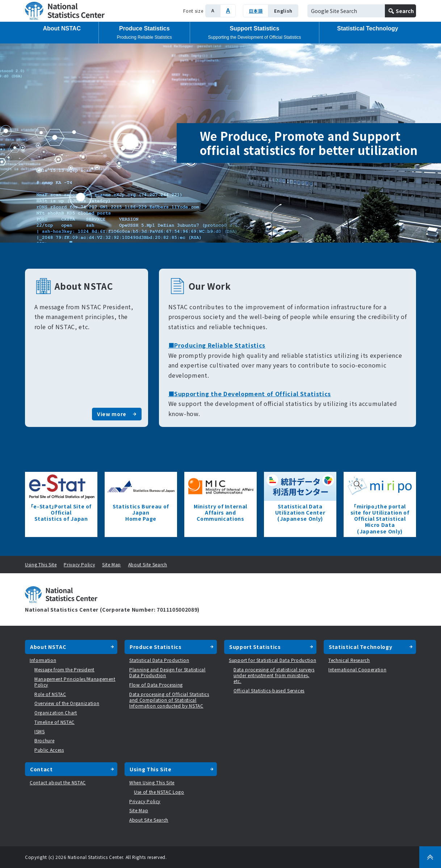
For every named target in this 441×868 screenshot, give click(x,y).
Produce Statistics (144, 33)
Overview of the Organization (67, 703)
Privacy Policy (79, 564)
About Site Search (148, 564)
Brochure (44, 740)
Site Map (112, 564)
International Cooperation (357, 669)
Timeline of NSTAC (54, 722)
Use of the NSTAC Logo (159, 792)
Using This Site (41, 564)
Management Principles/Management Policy (75, 682)
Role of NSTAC (50, 694)
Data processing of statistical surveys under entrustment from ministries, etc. (274, 675)
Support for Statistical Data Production (272, 660)
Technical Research (349, 660)
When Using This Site (152, 782)
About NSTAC (62, 28)
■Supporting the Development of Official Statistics (250, 394)
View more (112, 414)
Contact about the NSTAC (58, 782)
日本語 (256, 11)
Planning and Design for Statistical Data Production (167, 672)
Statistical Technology (368, 28)
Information (43, 660)
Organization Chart (56, 712)
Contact (41, 769)
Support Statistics (255, 33)
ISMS (40, 731)
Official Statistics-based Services (269, 690)
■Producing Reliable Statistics (217, 345)
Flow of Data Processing (156, 685)
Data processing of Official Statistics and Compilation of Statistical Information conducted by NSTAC (169, 700)
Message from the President (64, 669)
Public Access (49, 750)
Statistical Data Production (159, 660)
